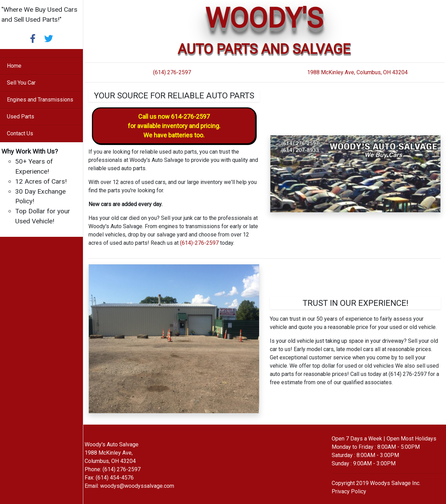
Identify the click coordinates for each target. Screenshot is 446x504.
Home (14, 66)
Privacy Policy (349, 491)
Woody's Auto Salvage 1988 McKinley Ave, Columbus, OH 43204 (112, 453)
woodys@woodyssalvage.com (137, 486)
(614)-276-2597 (199, 243)
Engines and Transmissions (40, 100)
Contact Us (20, 133)
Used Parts (21, 117)
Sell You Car (21, 83)
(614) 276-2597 (172, 72)
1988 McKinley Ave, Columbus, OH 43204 (357, 72)
